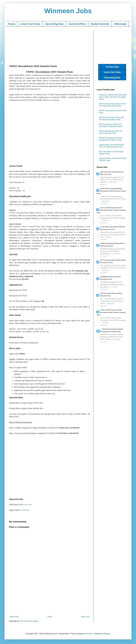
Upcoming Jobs (54, 24)
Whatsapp (120, 24)
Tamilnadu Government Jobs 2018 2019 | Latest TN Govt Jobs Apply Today (113, 97)
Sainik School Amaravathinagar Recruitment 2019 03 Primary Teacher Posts (111, 191)
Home (12, 24)
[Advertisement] (49, 46)
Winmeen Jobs (68, 11)
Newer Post (14, 617)
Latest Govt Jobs (30, 24)
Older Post (85, 617)
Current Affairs (77, 24)
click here (28, 504)
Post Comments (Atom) (29, 621)
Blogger (107, 634)
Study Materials (100, 24)
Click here (25, 510)
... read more (112, 182)
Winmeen (89, 634)
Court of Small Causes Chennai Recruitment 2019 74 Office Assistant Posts (111, 210)
